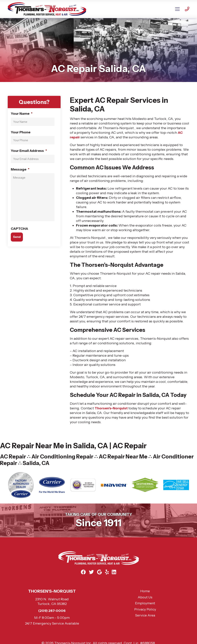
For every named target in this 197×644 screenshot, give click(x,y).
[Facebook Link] (83, 572)
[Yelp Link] (107, 572)
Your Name (22, 114)
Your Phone (21, 132)
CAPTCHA (19, 228)
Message (20, 169)
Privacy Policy (145, 610)
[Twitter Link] (91, 572)
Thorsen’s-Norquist (112, 408)
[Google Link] (100, 572)
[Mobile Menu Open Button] (177, 9)
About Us (145, 597)
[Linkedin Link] (114, 572)
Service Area (145, 616)
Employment (145, 603)
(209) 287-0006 (52, 611)
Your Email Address (29, 151)
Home (145, 591)
